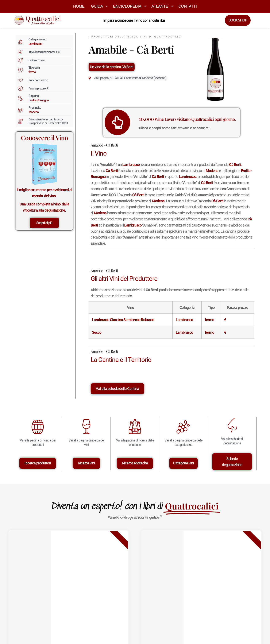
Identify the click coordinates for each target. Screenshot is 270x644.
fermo (32, 72)
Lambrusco (35, 44)
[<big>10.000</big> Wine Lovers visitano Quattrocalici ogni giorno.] (137, 122)
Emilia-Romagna (39, 100)
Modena (34, 112)
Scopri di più (44, 223)
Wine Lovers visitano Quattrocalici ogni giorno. (181, 120)
